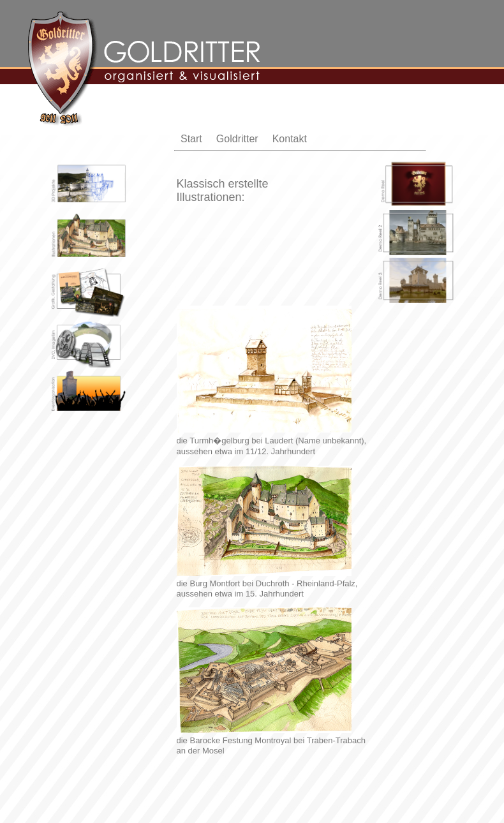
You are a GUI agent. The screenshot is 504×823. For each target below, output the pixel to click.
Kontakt (290, 139)
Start (191, 139)
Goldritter (237, 139)
